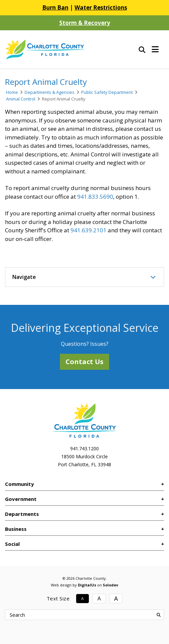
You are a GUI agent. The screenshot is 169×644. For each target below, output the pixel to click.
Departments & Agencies (50, 92)
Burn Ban (55, 7)
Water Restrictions (101, 7)
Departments (22, 514)
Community (19, 484)
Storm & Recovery (85, 23)
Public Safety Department (107, 92)
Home (12, 92)
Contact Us (84, 362)
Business (16, 529)
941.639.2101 (88, 230)
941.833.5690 (95, 197)
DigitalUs (87, 585)
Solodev (110, 585)
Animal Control (21, 99)
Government (21, 499)
